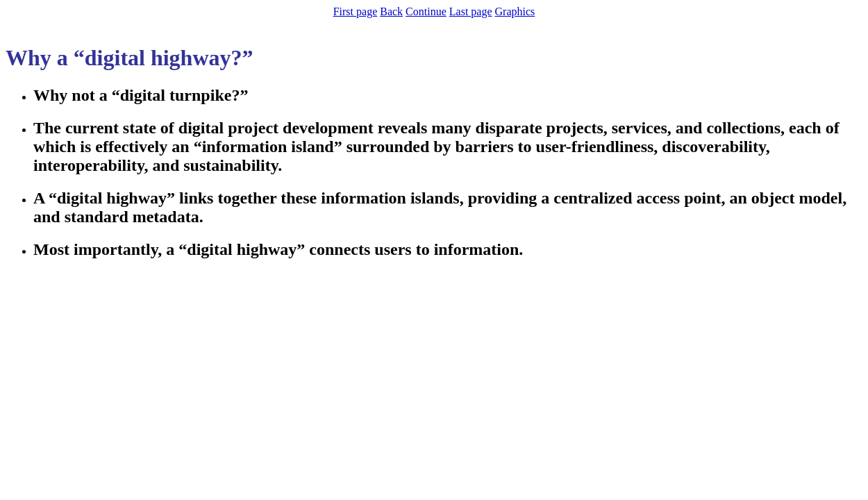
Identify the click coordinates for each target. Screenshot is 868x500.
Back (391, 11)
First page (356, 11)
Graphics (515, 11)
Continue (426, 11)
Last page (471, 11)
